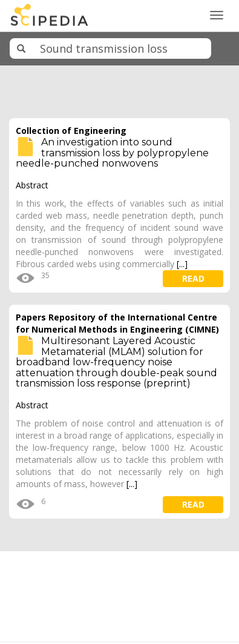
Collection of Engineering (71, 131)
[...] (182, 264)
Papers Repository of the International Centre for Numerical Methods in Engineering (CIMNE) (117, 323)
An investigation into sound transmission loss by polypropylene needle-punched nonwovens (112, 153)
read (193, 278)
